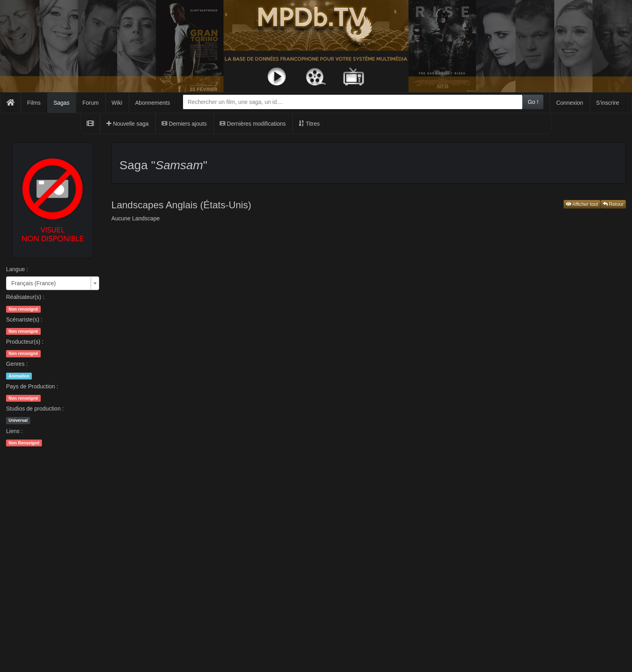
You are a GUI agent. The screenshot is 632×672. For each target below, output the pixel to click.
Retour (613, 204)
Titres (309, 124)
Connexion (570, 103)
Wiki (117, 103)
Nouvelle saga (128, 124)
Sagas (62, 103)
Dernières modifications (253, 124)
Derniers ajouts (184, 124)
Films (34, 103)
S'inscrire (608, 103)
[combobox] (353, 102)
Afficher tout (582, 204)
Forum (90, 103)
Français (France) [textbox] (33, 283)
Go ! (533, 102)
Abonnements (152, 103)
